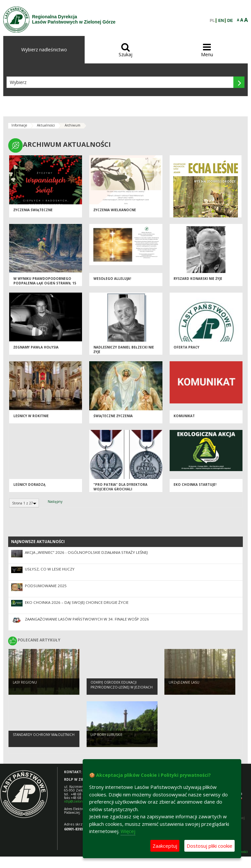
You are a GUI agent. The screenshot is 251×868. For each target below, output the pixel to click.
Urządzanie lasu (184, 682)
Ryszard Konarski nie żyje (198, 279)
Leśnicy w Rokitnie (31, 416)
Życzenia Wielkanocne (115, 210)
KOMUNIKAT (184, 416)
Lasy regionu (25, 682)
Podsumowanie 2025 (46, 586)
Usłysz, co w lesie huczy (50, 569)
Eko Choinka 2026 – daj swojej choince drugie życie (77, 602)
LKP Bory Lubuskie (107, 735)
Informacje (19, 125)
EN (221, 21)
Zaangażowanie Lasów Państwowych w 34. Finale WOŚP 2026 (87, 619)
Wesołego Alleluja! (112, 279)
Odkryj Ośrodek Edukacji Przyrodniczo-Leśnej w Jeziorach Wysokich (122, 687)
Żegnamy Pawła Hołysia (36, 347)
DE (230, 21)
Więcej (128, 831)
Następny (55, 502)
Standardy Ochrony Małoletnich (44, 735)
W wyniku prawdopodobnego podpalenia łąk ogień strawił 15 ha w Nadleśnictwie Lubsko (45, 283)
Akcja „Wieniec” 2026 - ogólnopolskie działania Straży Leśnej (86, 552)
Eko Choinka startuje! (195, 485)
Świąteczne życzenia (113, 416)
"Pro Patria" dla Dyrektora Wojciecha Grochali (120, 487)
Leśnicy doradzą (29, 485)
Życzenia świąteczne (33, 210)
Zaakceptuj (165, 846)
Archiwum (73, 125)
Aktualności (46, 125)
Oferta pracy (186, 347)
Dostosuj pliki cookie (209, 846)
